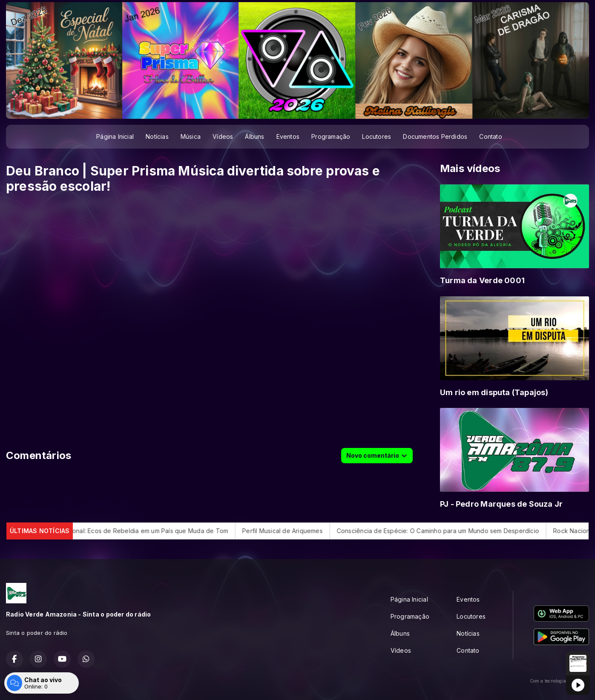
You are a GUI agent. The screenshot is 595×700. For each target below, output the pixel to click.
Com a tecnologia (559, 681)
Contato (490, 136)
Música (191, 136)
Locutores (377, 136)
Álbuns (254, 136)
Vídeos (223, 136)
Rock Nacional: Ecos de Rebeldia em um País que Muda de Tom (151, 531)
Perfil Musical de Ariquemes (298, 531)
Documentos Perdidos (435, 136)
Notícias (157, 136)
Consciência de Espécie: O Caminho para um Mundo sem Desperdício (453, 531)
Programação (331, 136)
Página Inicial (115, 136)
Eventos (288, 136)
